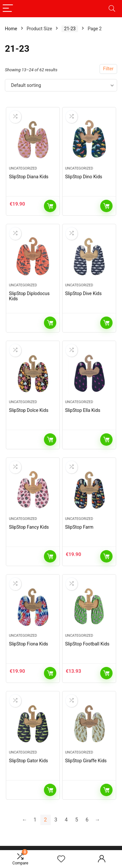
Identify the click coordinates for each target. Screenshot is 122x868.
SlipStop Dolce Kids (28, 410)
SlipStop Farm (79, 527)
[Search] (112, 9)
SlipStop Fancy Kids (29, 527)
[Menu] (8, 9)
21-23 (70, 29)
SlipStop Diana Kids (28, 177)
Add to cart (50, 206)
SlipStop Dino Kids (84, 177)
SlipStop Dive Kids (83, 293)
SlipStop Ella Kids (83, 410)
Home (11, 29)
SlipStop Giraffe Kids (86, 761)
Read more (106, 206)
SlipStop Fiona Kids (28, 644)
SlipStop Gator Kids (28, 761)
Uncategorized (23, 168)
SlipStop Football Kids (87, 644)
